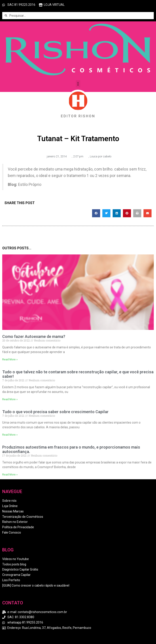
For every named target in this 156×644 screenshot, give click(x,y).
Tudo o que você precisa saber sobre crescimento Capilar (55, 412)
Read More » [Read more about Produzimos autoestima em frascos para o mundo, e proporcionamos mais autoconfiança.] (10, 475)
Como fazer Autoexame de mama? (34, 336)
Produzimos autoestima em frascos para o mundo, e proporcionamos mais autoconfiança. (71, 449)
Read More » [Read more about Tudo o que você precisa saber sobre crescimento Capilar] (10, 435)
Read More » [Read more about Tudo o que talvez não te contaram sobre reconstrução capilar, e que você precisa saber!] (10, 399)
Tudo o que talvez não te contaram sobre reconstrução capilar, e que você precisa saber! (78, 374)
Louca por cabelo (101, 156)
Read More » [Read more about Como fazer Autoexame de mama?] (10, 360)
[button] (78, 84)
